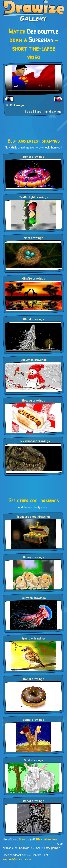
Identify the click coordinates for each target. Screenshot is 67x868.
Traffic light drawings (34, 197)
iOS (33, 848)
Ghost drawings (34, 319)
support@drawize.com (18, 859)
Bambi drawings (33, 720)
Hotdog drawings (33, 401)
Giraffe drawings (34, 279)
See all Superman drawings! (44, 112)
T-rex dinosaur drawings (33, 441)
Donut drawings (34, 157)
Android (24, 848)
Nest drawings (33, 238)
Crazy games (51, 848)
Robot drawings (34, 801)
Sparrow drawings (33, 639)
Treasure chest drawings (33, 517)
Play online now (47, 839)
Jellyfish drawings (34, 598)
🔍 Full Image (15, 105)
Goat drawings (33, 760)
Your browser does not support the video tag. (33, 79)
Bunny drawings (34, 557)
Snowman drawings (34, 360)
